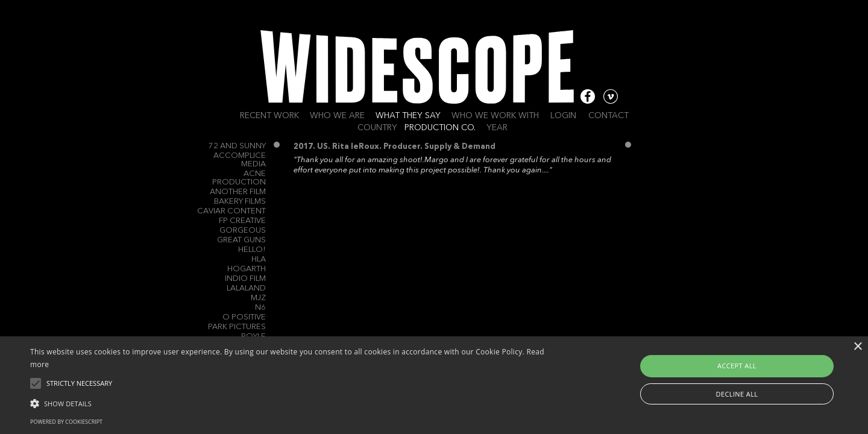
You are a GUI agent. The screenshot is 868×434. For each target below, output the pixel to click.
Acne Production (239, 178)
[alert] (434, 385)
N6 (260, 308)
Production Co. (440, 128)
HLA (259, 259)
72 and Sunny (237, 146)
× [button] (857, 347)
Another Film (238, 192)
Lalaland (246, 288)
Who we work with (495, 116)
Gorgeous (243, 231)
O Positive (244, 317)
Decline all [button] (737, 394)
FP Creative (242, 221)
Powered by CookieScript (66, 422)
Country (377, 128)
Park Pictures (237, 327)
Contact (609, 116)
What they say (408, 116)
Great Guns (241, 240)
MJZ (258, 298)
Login (563, 116)
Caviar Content (231, 211)
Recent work (269, 116)
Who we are (337, 116)
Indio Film (245, 279)
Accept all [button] (737, 366)
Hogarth (247, 269)
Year (497, 128)
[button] (293, 403)
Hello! (252, 250)
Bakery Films (240, 202)
